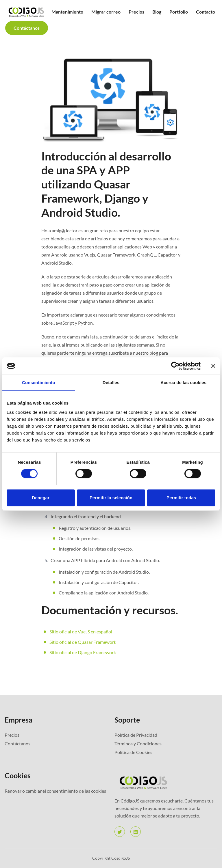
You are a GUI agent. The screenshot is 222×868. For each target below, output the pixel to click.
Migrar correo (106, 12)
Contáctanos (27, 28)
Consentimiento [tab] (39, 382)
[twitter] (120, 832)
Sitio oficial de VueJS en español (81, 632)
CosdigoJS (121, 858)
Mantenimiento (67, 12)
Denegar (41, 498)
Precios (136, 12)
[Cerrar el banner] (213, 366)
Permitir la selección (111, 498)
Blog (157, 12)
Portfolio (179, 12)
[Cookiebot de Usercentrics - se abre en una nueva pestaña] (175, 366)
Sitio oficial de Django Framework (83, 652)
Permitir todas (181, 498)
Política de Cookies (133, 752)
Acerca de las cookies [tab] (183, 382)
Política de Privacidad (136, 735)
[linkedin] (136, 832)
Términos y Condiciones (138, 743)
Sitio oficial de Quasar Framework (83, 642)
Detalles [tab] (111, 382)
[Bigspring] (166, 782)
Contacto (206, 12)
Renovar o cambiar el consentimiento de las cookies (55, 791)
